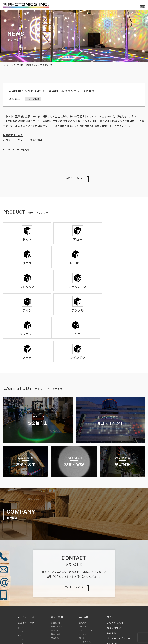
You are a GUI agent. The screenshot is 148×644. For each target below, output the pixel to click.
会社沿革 (83, 588)
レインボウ (23, 612)
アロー (21, 601)
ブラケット (23, 623)
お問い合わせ (114, 582)
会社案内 (83, 577)
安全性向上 (56, 577)
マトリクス (23, 605)
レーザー (22, 608)
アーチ (21, 597)
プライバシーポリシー (118, 592)
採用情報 (83, 592)
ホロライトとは (26, 571)
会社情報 (84, 571)
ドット (21, 582)
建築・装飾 (56, 584)
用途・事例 (57, 571)
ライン (21, 586)
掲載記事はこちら (13, 135)
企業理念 (83, 580)
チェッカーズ (24, 616)
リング (21, 589)
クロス (21, 593)
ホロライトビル (86, 596)
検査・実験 (56, 588)
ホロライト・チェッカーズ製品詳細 (23, 140)
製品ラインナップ (27, 576)
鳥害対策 (55, 592)
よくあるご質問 (115, 576)
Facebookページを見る (16, 149)
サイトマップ (114, 598)
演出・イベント (58, 580)
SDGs (110, 571)
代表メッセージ (86, 584)
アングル (22, 620)
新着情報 (111, 587)
